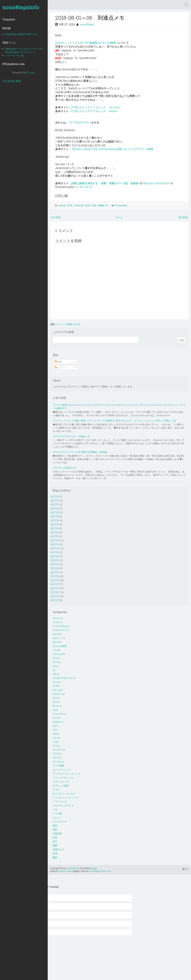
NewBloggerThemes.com (100, 871)
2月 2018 (55, 580)
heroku (57, 682)
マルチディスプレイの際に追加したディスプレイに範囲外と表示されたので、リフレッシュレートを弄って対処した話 (114, 421)
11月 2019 (55, 508)
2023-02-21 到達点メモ (65, 468)
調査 (55, 845)
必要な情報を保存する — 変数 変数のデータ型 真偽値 (105, 183)
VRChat (57, 754)
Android (62, 205)
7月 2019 (55, 524)
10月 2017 (55, 592)
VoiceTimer (59, 750)
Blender (57, 642)
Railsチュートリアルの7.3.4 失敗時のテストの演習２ (87, 43)
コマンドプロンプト (63, 778)
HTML (70, 205)
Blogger (31, 73)
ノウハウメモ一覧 (14, 55)
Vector (56, 746)
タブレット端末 (61, 786)
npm (55, 710)
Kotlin (88, 205)
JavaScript (79, 205)
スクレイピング (61, 782)
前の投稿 (183, 217)
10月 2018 (55, 548)
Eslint (56, 658)
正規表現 (57, 833)
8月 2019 (55, 520)
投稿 (58, 362)
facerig (57, 662)
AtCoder (57, 634)
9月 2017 (55, 596)
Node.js (57, 706)
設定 (55, 837)
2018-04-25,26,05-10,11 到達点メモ (71, 436)
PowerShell (59, 714)
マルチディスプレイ (63, 805)
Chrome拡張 (60, 646)
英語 (55, 825)
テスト (56, 790)
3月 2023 (55, 496)
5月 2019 (55, 528)
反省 (55, 853)
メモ (55, 809)
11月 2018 (55, 544)
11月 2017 (55, 588)
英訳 (55, 829)
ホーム (119, 217)
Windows (58, 762)
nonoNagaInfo (21, 7)
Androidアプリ (61, 630)
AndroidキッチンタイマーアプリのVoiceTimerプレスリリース (24, 50)
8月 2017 (55, 600)
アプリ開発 (59, 766)
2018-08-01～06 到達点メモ (90, 18)
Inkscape (58, 690)
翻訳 (55, 857)
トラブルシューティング (65, 798)
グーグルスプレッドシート (67, 774)
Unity (56, 742)
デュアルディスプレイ (64, 794)
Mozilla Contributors (157, 183)
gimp (56, 666)
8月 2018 (55, 556)
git (54, 670)
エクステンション (62, 770)
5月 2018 (55, 568)
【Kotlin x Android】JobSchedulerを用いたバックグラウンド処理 (112, 149)
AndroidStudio (61, 626)
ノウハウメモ (60, 801)
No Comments (121, 205)
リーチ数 (57, 813)
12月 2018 (55, 540)
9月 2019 (55, 516)
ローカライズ (60, 821)
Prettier (57, 718)
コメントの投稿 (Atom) (68, 324)
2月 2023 (55, 500)
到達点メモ (103, 205)
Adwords (58, 618)
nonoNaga (87, 24)
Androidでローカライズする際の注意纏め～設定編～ (81, 452)
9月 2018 (55, 552)
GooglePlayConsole (64, 678)
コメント (61, 367)
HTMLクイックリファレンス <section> (96, 107)
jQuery (56, 698)
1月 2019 (54, 536)
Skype (56, 734)
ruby (55, 730)
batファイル (59, 638)
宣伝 (55, 841)
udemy (57, 738)
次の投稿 (56, 217)
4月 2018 (55, 572)
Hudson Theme (65, 871)
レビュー (57, 817)
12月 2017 (55, 584)
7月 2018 (55, 560)
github (56, 674)
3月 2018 (55, 576)
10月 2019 (55, 512)
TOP (186, 869)
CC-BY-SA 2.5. (84, 187)
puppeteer (58, 722)
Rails (94, 205)
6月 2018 (55, 564)
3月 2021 (55, 504)
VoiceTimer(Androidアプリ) (21, 34)
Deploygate (59, 654)
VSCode (57, 758)
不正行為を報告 (12, 81)
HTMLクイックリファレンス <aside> (95, 111)
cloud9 (57, 650)
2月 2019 (55, 532)
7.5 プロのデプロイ (80, 122)
